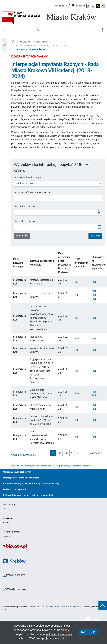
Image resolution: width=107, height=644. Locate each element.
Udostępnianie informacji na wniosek (21, 478)
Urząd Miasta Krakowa (57, 607)
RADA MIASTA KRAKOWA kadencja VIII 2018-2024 (41, 46)
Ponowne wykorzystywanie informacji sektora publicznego (32, 484)
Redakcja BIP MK (11, 532)
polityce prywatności (59, 634)
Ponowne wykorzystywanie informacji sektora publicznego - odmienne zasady (52, 466)
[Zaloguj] (103, 31)
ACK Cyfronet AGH (76, 607)
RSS (5, 509)
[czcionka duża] (73, 5)
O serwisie (8, 518)
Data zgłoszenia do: (25, 221)
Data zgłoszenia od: (25, 207)
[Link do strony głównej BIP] (53, 18)
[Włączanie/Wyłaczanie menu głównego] (5, 31)
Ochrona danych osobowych (17, 472)
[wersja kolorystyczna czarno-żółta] (98, 6)
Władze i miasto (42, 42)
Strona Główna (23, 42)
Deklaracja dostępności (14, 490)
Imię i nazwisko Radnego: (28, 178)
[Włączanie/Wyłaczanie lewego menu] (5, 45)
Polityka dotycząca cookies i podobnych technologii (28, 495)
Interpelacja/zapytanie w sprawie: (32, 192)
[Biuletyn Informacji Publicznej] (53, 548)
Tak (83, 632)
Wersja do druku (14, 590)
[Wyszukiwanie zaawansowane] (38, 30)
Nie (93, 632)
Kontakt (7, 536)
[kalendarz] (99, 213)
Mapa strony (9, 505)
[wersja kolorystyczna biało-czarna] (93, 6)
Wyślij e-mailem (14, 575)
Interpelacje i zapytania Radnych (31, 49)
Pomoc (6, 523)
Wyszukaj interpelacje (23, 455)
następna (96, 453)
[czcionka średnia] (69, 6)
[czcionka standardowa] (67, 6)
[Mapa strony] (71, 31)
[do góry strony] (103, 606)
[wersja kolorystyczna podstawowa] (88, 6)
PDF (77, 282)
